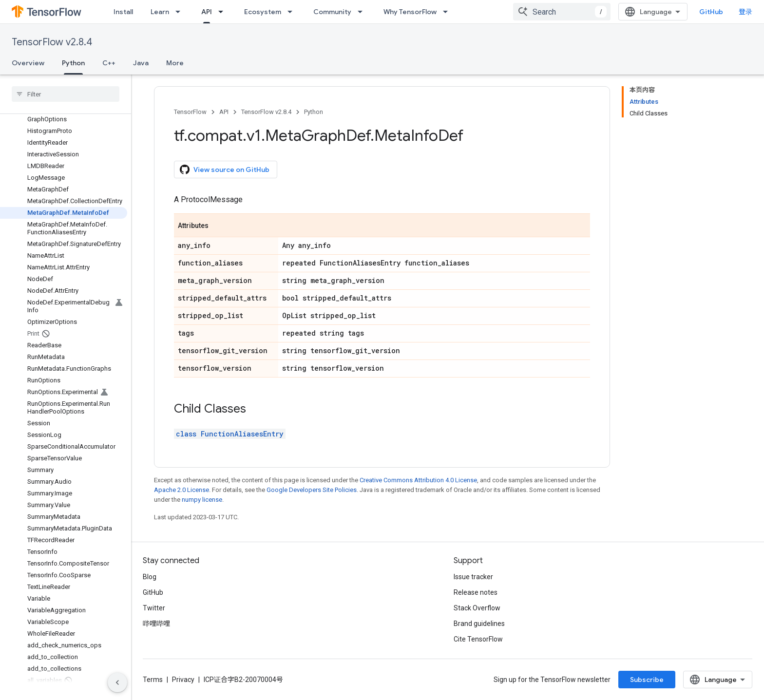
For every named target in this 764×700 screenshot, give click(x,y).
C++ (109, 63)
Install (123, 12)
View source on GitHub (225, 170)
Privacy (183, 680)
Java (141, 63)
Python (314, 112)
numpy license (202, 500)
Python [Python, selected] (73, 63)
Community (332, 12)
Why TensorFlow (410, 12)
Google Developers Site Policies (312, 490)
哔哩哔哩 (156, 624)
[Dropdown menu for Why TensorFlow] (448, 12)
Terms (153, 680)
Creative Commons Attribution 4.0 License (418, 480)
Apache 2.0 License (181, 490)
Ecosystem (263, 12)
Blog (150, 577)
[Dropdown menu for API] (224, 12)
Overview (28, 63)
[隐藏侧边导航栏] (117, 682)
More (175, 63)
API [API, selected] (207, 12)
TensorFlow (190, 112)
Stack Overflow (477, 608)
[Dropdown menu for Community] (363, 12)
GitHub (711, 12)
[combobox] (562, 12)
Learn (160, 12)
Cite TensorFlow (478, 639)
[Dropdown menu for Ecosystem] (293, 12)
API (224, 112)
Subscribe (647, 680)
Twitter (154, 608)
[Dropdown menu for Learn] (181, 12)
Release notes (476, 592)
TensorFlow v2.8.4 (52, 42)
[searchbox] (66, 94)
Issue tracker (473, 577)
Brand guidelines (479, 624)
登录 (745, 12)
